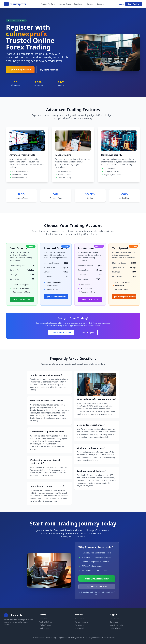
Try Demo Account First (97, 587)
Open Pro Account (90, 299)
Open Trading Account (20, 70)
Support (100, 4)
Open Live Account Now (97, 579)
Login (121, 4)
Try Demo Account (49, 70)
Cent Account (80, 619)
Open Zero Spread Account (124, 297)
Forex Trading (44, 619)
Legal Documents (116, 625)
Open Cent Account (22, 299)
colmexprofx (18, 4)
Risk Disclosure (115, 628)
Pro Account (79, 625)
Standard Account (81, 622)
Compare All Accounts (61, 332)
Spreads (90, 4)
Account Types (65, 4)
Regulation (79, 4)
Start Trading (134, 4)
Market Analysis (45, 625)
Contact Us (114, 622)
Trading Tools (44, 628)
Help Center (114, 619)
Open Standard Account (56, 297)
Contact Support (87, 332)
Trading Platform (48, 4)
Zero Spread (79, 628)
